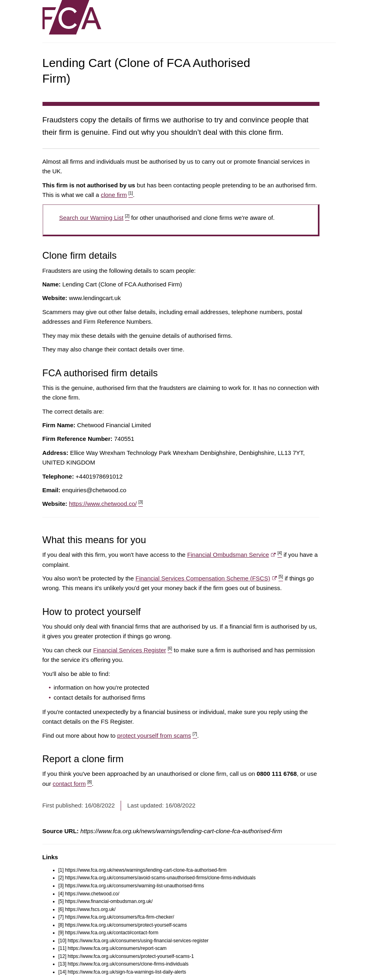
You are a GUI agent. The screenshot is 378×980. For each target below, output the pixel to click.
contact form (72, 784)
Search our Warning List (94, 218)
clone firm (117, 195)
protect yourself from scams (157, 736)
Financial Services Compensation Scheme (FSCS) (209, 578)
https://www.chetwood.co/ (106, 504)
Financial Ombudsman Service (234, 555)
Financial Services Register (133, 650)
